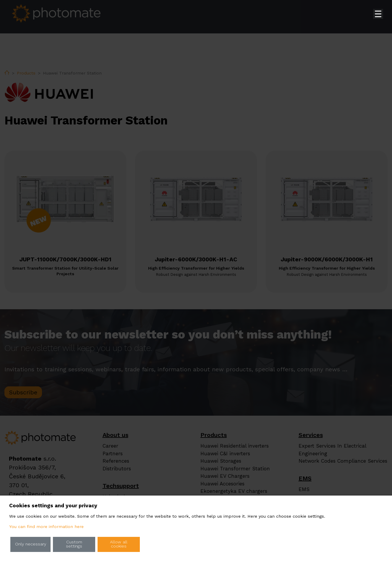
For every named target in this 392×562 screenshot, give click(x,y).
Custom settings (74, 544)
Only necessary (31, 544)
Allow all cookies (119, 544)
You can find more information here (46, 527)
